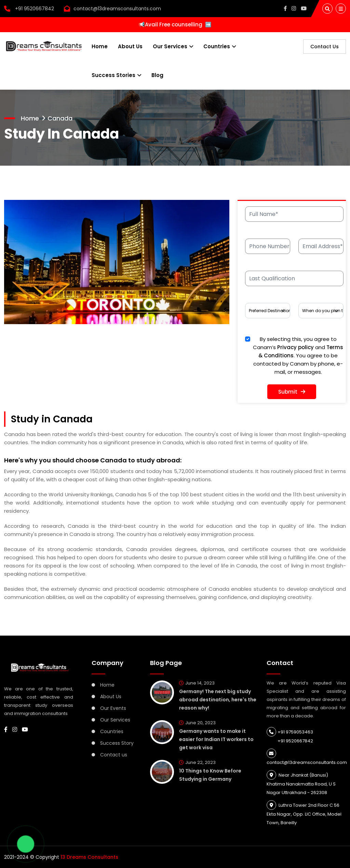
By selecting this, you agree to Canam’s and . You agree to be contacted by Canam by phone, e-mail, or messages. (298, 355)
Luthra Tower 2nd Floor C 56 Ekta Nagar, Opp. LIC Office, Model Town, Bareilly (304, 814)
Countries (217, 46)
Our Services (170, 46)
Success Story (117, 743)
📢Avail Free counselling (175, 24)
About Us (130, 46)
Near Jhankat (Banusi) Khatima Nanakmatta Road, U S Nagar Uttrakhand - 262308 (301, 784)
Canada (60, 118)
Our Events (113, 708)
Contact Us (325, 47)
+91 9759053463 (290, 732)
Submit (292, 392)
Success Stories (113, 75)
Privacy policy (295, 347)
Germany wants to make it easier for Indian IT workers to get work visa (216, 739)
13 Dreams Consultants (89, 857)
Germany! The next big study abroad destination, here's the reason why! (218, 700)
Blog (157, 75)
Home (100, 46)
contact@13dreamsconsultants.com (117, 9)
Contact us (114, 755)
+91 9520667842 (29, 9)
